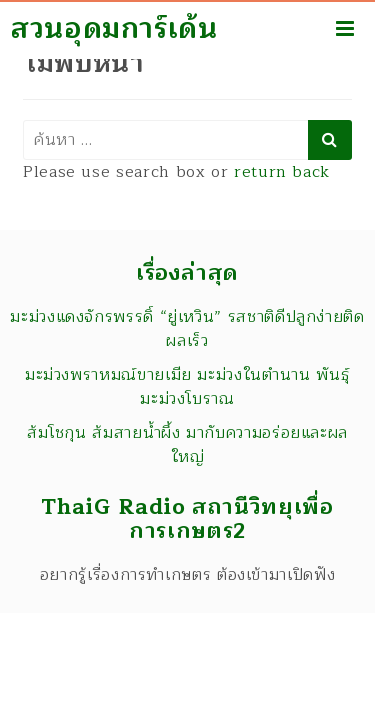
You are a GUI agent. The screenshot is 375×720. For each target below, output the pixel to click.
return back (282, 172)
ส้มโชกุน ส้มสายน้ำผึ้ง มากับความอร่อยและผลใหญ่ (187, 445)
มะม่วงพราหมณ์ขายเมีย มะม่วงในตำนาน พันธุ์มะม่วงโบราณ (187, 387)
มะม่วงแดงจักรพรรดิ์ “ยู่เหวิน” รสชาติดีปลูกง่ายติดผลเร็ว (187, 329)
